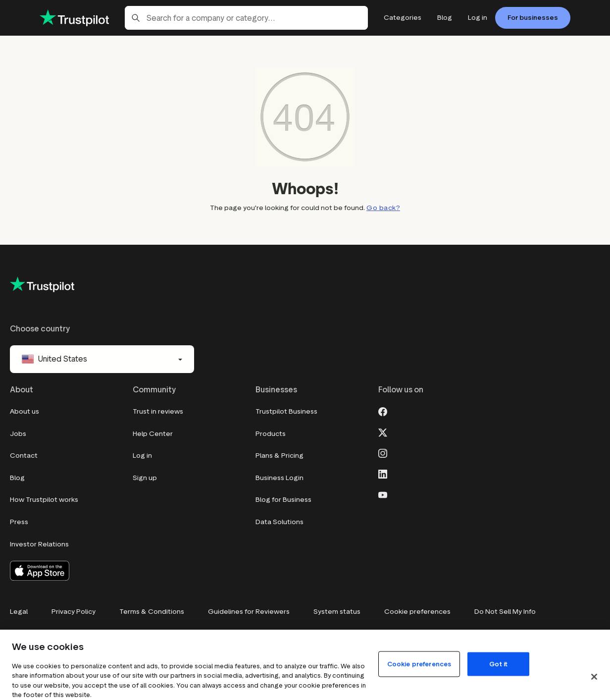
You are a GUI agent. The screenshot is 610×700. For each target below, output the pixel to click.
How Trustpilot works (44, 500)
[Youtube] (383, 494)
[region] (305, 665)
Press (19, 522)
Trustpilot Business (286, 411)
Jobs (18, 434)
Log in (142, 456)
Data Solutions (280, 522)
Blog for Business (283, 500)
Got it (498, 664)
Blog (17, 478)
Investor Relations (39, 544)
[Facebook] (383, 411)
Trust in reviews (158, 411)
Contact (24, 456)
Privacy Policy (74, 612)
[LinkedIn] (383, 473)
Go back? (383, 208)
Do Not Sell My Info (505, 612)
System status (337, 612)
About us (25, 411)
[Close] (594, 677)
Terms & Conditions (152, 612)
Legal (19, 612)
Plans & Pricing (280, 456)
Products (271, 434)
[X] (383, 431)
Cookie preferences (417, 612)
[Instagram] (383, 452)
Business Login (280, 478)
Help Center (153, 434)
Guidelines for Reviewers (249, 612)
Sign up (145, 478)
